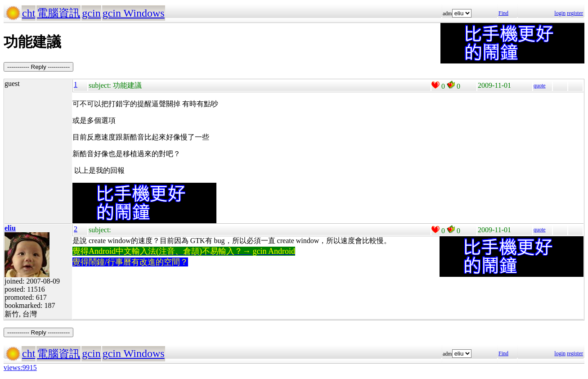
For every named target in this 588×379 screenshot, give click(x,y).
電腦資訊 (58, 13)
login (560, 13)
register (575, 13)
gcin (91, 13)
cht (29, 13)
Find (503, 13)
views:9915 (20, 368)
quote (540, 86)
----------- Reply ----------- (38, 67)
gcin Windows (134, 13)
